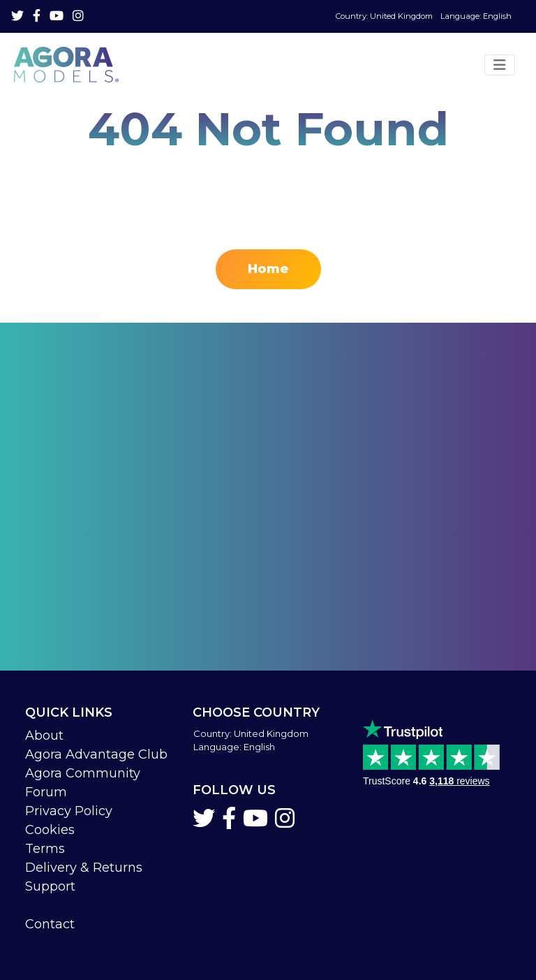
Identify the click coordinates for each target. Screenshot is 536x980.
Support (50, 886)
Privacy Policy (69, 811)
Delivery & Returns (84, 868)
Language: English (424, 16)
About (44, 736)
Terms (45, 849)
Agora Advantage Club (96, 754)
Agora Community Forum (83, 783)
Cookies (50, 830)
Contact (50, 924)
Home (268, 269)
